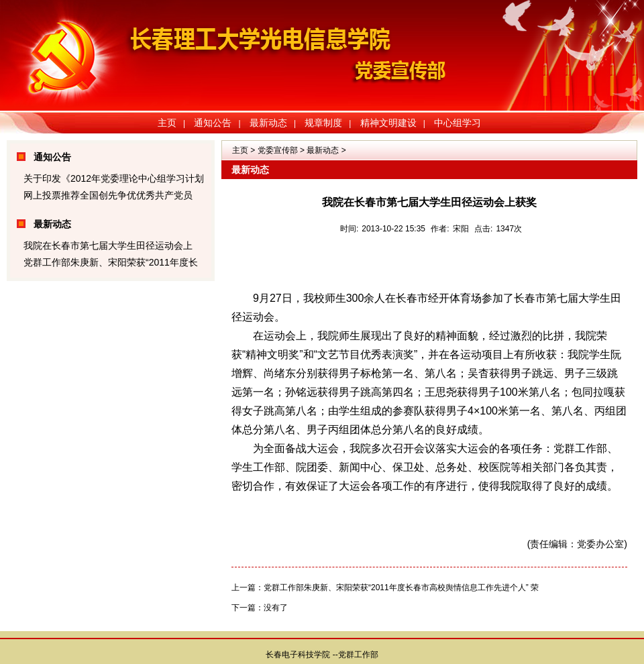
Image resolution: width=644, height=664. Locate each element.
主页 (167, 123)
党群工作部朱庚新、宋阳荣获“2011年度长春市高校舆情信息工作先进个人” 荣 (401, 588)
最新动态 (268, 123)
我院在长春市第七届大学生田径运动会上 (108, 245)
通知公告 (213, 123)
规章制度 (323, 123)
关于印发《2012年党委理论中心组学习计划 (114, 178)
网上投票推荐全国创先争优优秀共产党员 (108, 195)
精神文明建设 (388, 123)
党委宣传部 (278, 150)
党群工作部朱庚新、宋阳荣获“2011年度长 (111, 262)
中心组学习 (458, 123)
